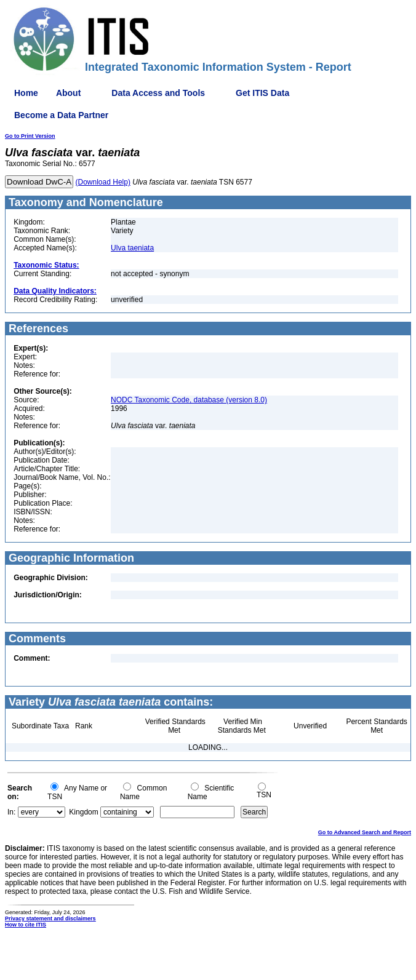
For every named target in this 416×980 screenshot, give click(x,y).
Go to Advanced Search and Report (365, 832)
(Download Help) (103, 182)
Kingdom (83, 812)
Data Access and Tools (158, 93)
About (68, 93)
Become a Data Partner (61, 115)
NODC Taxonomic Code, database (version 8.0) (189, 400)
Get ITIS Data (262, 93)
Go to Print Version (30, 136)
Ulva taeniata (132, 248)
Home (26, 93)
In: (11, 812)
